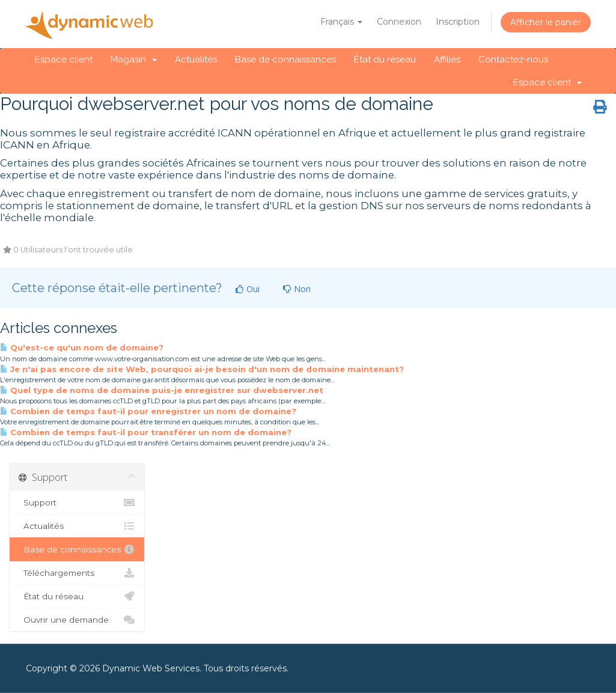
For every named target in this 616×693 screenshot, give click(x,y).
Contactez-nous (513, 60)
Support (77, 502)
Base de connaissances (285, 60)
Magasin (134, 60)
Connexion (399, 22)
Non (297, 289)
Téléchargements (77, 573)
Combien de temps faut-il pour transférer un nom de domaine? (146, 432)
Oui (248, 289)
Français (341, 22)
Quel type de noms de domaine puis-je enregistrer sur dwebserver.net (162, 390)
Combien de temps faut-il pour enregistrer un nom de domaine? (148, 411)
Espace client (64, 60)
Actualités (196, 60)
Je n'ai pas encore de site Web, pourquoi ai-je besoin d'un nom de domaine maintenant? (202, 369)
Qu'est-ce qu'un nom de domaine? (82, 347)
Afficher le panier (546, 22)
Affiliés (447, 60)
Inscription (458, 22)
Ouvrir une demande (77, 620)
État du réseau (385, 60)
